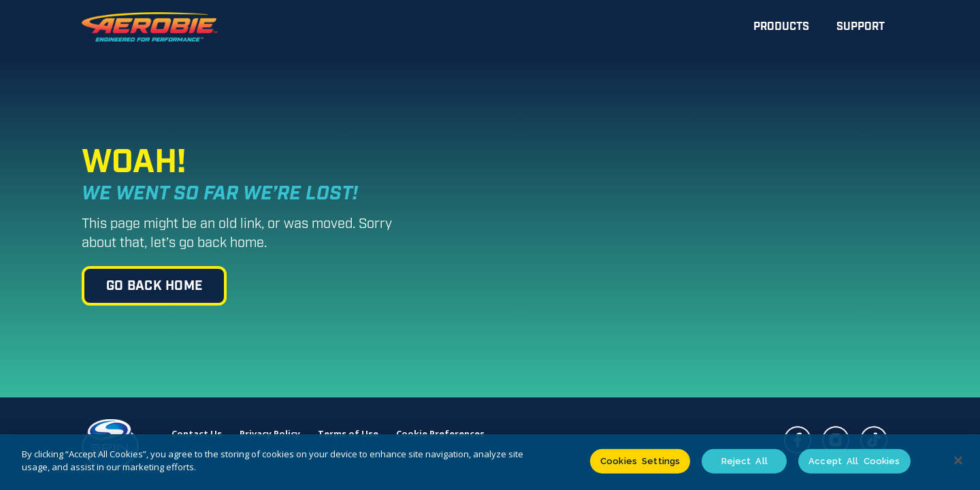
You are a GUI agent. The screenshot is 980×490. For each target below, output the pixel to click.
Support (861, 27)
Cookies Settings (640, 461)
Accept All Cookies (854, 461)
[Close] (958, 460)
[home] (150, 27)
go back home (154, 286)
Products (781, 27)
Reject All (745, 461)
